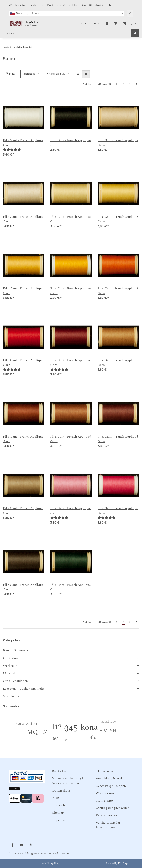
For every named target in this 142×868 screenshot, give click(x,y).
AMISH (108, 731)
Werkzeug (10, 666)
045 (71, 729)
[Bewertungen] (12, 150)
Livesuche (59, 805)
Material (9, 673)
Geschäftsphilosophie (111, 786)
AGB (56, 798)
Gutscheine (11, 696)
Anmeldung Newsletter (112, 778)
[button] (107, 23)
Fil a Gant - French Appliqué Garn (23, 143)
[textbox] (67, 14)
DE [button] (81, 23)
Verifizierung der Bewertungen (108, 825)
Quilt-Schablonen (15, 681)
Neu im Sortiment (16, 650)
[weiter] (136, 84)
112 (56, 727)
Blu (93, 737)
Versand (65, 854)
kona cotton (26, 724)
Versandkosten (106, 815)
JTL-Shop (123, 863)
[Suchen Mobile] (67, 33)
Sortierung (29, 74)
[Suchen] (135, 33)
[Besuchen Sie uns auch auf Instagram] (30, 845)
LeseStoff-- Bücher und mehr (23, 689)
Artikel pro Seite (56, 74)
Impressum (60, 820)
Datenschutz (61, 791)
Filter (11, 74)
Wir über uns (105, 793)
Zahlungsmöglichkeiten (113, 808)
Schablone (109, 722)
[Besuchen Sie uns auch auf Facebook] (13, 845)
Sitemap (58, 813)
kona (89, 727)
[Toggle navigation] (5, 22)
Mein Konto (104, 801)
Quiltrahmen (12, 658)
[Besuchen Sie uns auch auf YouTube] (21, 845)
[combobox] (67, 14)
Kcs (67, 740)
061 (55, 739)
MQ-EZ (37, 732)
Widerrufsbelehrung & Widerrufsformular (68, 781)
